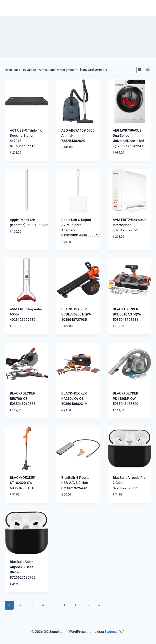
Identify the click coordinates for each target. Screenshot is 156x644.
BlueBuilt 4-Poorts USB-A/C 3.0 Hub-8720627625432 (75, 483)
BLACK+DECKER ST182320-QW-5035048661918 (23, 483)
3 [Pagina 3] (32, 605)
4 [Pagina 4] (43, 605)
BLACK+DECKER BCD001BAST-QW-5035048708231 (127, 314)
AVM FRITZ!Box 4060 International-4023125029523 (129, 225)
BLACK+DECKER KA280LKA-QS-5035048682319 (74, 398)
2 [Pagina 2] (21, 605)
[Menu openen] (147, 8)
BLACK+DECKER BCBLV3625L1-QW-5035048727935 (76, 314)
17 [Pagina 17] (88, 605)
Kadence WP (115, 632)
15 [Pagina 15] (65, 605)
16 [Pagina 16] (76, 605)
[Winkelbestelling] (106, 70)
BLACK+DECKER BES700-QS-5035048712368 (23, 398)
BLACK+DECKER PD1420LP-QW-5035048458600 (126, 398)
